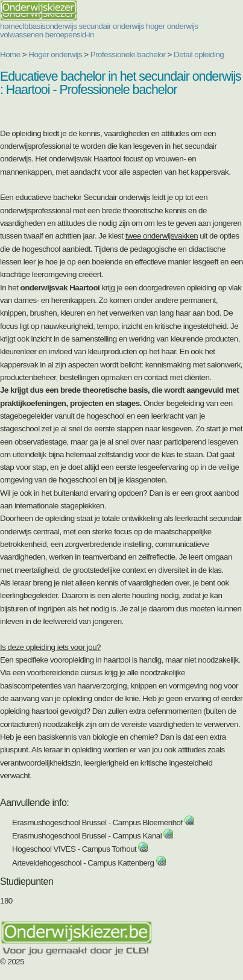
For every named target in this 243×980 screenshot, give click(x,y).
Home (10, 55)
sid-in (85, 35)
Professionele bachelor (128, 55)
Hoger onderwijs (55, 55)
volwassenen (22, 35)
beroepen (61, 35)
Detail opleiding (199, 55)
